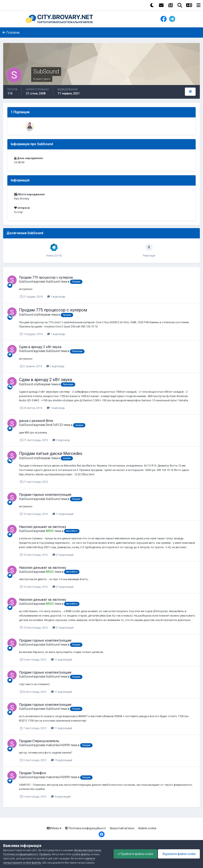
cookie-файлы (81, 854)
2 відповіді (61, 440)
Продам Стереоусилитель (39, 741)
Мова (54, 828)
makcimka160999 (58, 745)
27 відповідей (63, 555)
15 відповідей (62, 760)
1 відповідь (56, 297)
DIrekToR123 (54, 425)
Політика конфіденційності (85, 828)
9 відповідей (61, 797)
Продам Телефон (32, 773)
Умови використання (87, 850)
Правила (45, 854)
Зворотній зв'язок (122, 828)
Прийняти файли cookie (134, 854)
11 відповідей (63, 514)
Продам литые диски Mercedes (51, 453)
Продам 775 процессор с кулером (46, 277)
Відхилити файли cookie (179, 854)
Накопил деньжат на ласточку (43, 527)
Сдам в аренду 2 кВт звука (40, 347)
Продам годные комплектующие (45, 495)
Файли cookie (147, 828)
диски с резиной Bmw (36, 421)
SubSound (26, 282)
